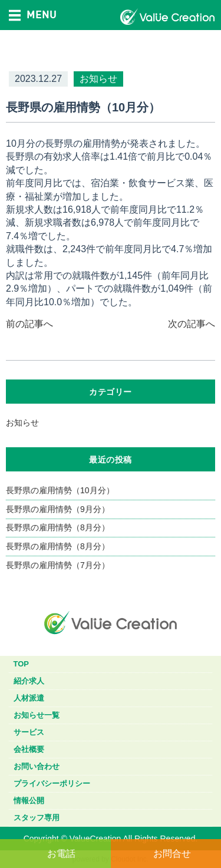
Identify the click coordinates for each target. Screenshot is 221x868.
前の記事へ (29, 324)
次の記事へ (192, 324)
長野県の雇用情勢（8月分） (58, 527)
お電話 (61, 854)
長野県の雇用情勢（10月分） (60, 490)
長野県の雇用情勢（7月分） (58, 565)
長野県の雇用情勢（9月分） (58, 509)
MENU (33, 14)
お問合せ (172, 854)
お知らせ (22, 423)
